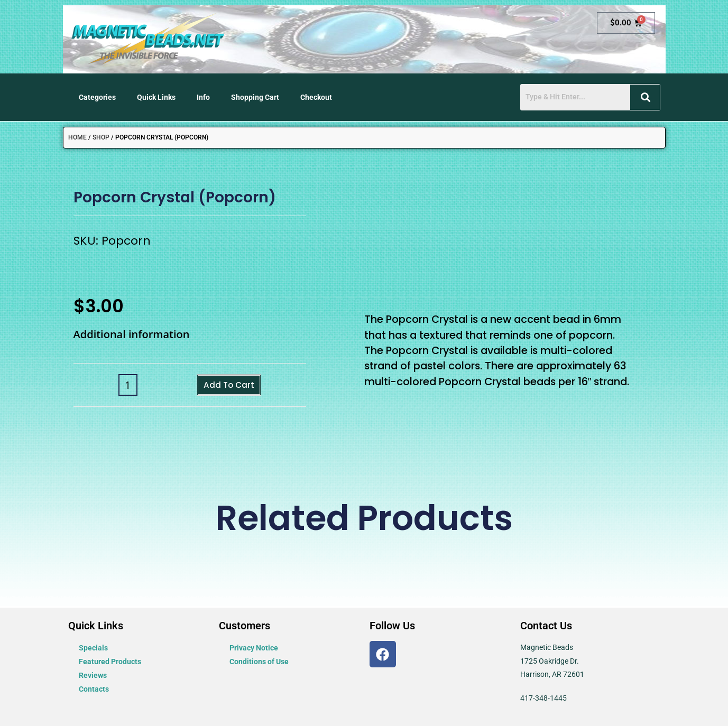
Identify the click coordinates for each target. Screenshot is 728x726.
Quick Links (156, 97)
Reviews (93, 675)
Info (203, 97)
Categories (97, 97)
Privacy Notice (254, 648)
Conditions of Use (259, 662)
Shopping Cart (255, 97)
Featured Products (110, 662)
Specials (93, 648)
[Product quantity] (122, 386)
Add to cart (229, 386)
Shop (101, 137)
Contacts (94, 689)
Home (77, 137)
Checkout (316, 97)
